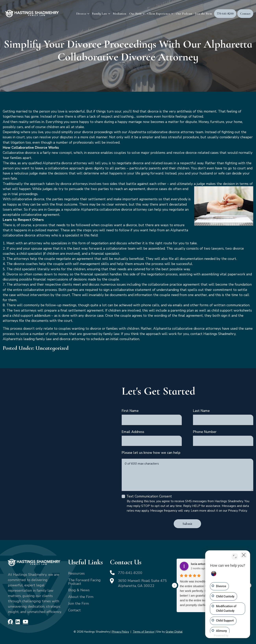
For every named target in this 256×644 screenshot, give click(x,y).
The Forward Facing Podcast (84, 582)
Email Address (133, 432)
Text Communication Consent (149, 496)
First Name (130, 411)
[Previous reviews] (174, 585)
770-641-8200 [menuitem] (225, 14)
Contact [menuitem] (245, 14)
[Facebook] (10, 622)
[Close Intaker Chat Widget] (243, 556)
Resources (76, 573)
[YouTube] (25, 622)
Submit (187, 524)
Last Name (201, 411)
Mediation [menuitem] (120, 14)
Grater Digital (174, 632)
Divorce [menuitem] (81, 14)
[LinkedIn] (18, 622)
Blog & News (79, 590)
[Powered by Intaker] (233, 636)
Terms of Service (143, 632)
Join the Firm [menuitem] (204, 14)
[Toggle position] (235, 556)
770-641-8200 (130, 573)
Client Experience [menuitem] (159, 14)
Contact (74, 610)
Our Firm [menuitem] (135, 14)
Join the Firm (78, 603)
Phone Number (205, 432)
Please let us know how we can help (151, 453)
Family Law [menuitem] (100, 14)
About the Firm (81, 597)
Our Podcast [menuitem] (184, 14)
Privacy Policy (121, 632)
